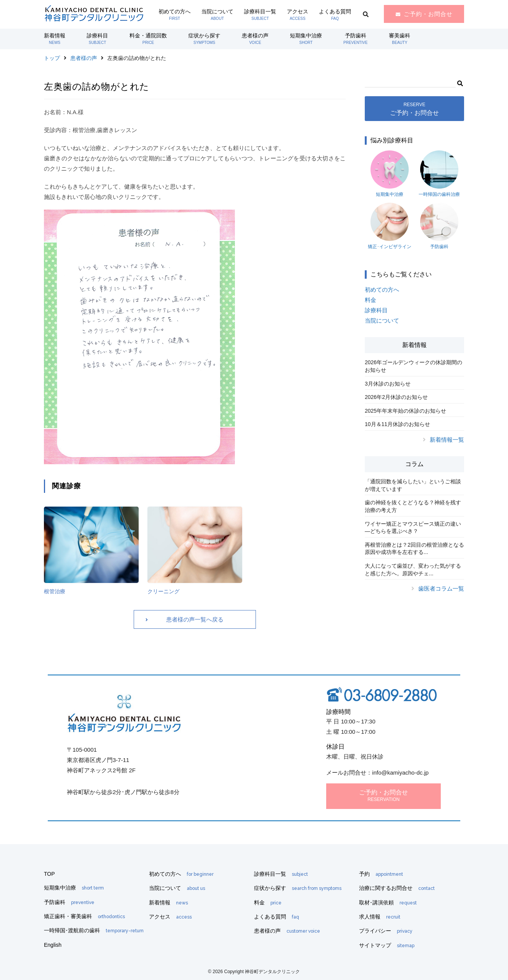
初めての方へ (175, 15)
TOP (49, 874)
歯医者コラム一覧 (441, 588)
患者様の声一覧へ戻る (195, 619)
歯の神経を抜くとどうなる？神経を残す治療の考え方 (413, 506)
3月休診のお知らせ (388, 384)
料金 (370, 300)
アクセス (298, 15)
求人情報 (380, 917)
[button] (460, 82)
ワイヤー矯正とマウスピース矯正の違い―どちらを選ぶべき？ (413, 528)
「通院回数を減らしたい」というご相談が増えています (413, 485)
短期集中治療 (306, 39)
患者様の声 (255, 39)
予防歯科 (355, 39)
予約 (381, 874)
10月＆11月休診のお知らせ (397, 424)
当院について (217, 15)
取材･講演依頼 (388, 903)
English (53, 945)
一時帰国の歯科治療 (439, 174)
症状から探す (204, 39)
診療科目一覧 (260, 15)
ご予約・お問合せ (428, 14)
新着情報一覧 (447, 440)
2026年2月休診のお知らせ (396, 397)
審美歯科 (400, 39)
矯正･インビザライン (390, 226)
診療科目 (97, 39)
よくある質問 (335, 15)
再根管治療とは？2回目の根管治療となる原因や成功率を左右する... (414, 549)
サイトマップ (387, 945)
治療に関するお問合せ (397, 888)
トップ (52, 58)
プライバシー (386, 931)
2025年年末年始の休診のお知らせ (405, 411)
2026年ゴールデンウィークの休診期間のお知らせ (413, 366)
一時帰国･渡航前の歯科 (94, 930)
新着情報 (55, 39)
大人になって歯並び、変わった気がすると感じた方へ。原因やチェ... (413, 570)
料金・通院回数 (148, 39)
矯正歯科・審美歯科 (84, 916)
